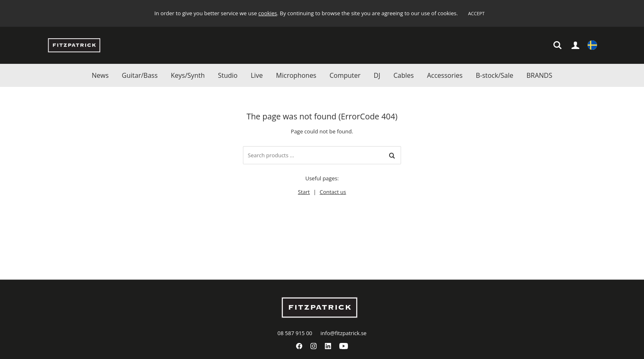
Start (304, 192)
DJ (377, 75)
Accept (476, 13)
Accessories (445, 75)
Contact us (333, 192)
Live (257, 75)
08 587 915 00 (295, 333)
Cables (403, 75)
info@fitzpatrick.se (343, 333)
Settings (592, 46)
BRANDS (539, 75)
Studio (228, 75)
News (100, 75)
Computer (345, 75)
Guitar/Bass (140, 75)
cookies (267, 13)
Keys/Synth (188, 75)
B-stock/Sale (494, 75)
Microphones (296, 75)
